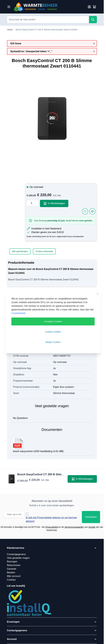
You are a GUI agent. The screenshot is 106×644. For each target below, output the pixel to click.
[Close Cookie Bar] (98, 294)
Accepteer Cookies (53, 321)
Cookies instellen (53, 332)
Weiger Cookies (53, 342)
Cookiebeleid (18, 313)
